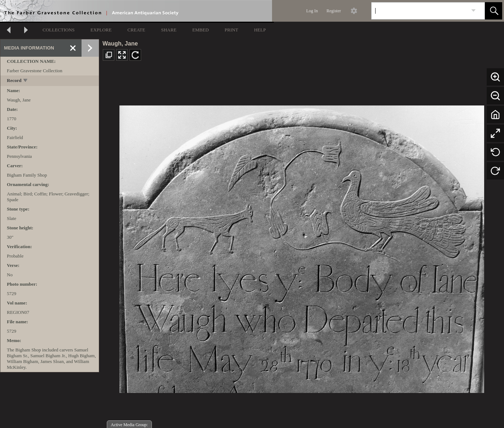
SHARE (169, 30)
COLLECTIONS (59, 30)
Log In (312, 11)
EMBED (201, 30)
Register (334, 11)
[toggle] (26, 81)
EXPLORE (101, 30)
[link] (474, 11)
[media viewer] (302, 247)
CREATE (136, 30)
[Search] (420, 11)
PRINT (232, 30)
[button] (494, 11)
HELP (260, 30)
